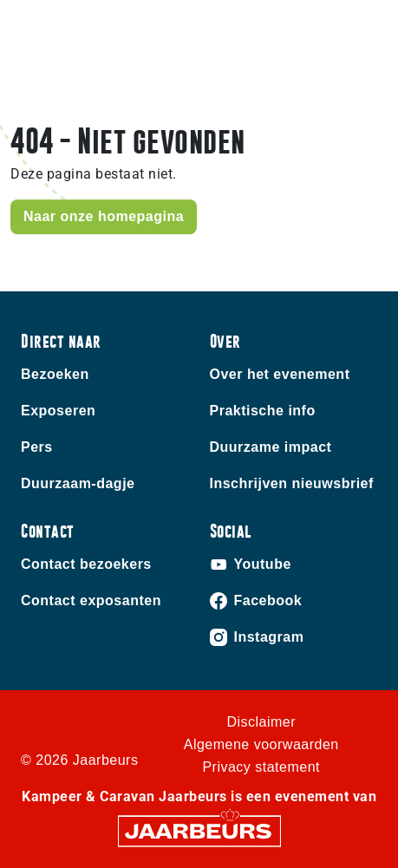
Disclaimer (261, 722)
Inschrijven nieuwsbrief (292, 483)
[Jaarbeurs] (199, 830)
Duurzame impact (271, 447)
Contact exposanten (91, 600)
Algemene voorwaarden (261, 744)
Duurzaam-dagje (78, 483)
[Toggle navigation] (371, 41)
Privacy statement (261, 767)
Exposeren (58, 411)
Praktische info (263, 411)
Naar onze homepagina (104, 216)
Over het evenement (280, 374)
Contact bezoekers (86, 564)
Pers (37, 447)
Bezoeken (55, 374)
